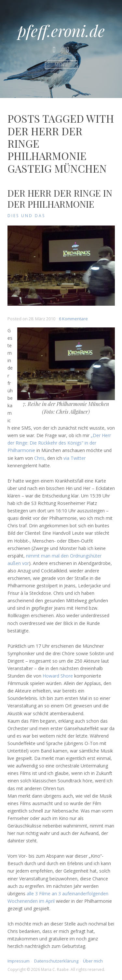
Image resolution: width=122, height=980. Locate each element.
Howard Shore (58, 676)
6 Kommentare (73, 319)
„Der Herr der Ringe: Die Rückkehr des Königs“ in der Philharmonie (59, 443)
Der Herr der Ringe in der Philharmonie (60, 198)
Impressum (19, 961)
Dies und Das (26, 216)
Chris (39, 458)
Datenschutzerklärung (56, 961)
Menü (61, 64)
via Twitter (75, 458)
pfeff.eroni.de (61, 31)
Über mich (93, 961)
